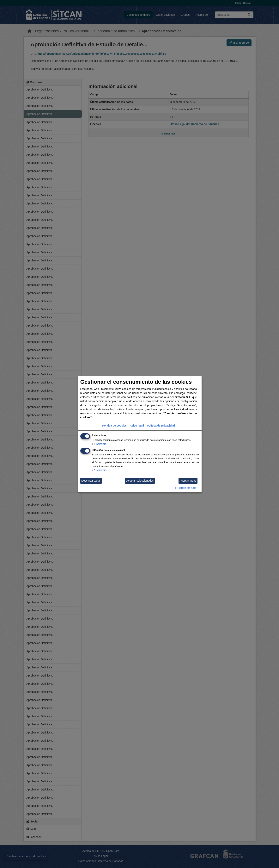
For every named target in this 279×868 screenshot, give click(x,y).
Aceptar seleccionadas (140, 481)
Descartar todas (91, 481)
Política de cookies (114, 426)
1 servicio (99, 444)
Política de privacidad (161, 426)
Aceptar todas (188, 481)
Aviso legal (137, 426)
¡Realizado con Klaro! (186, 488)
